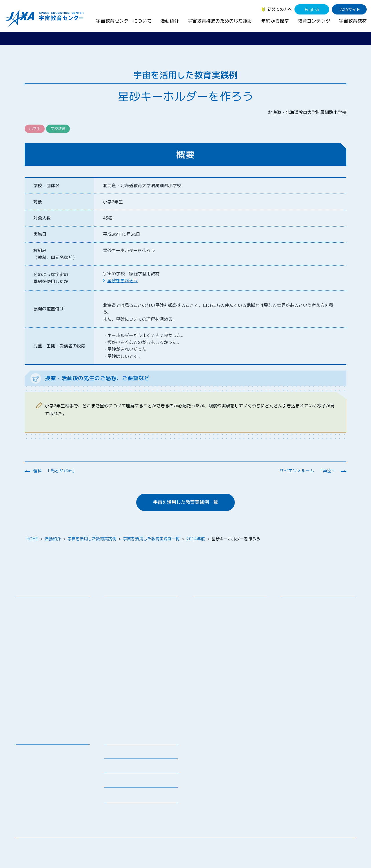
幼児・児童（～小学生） (308, 603)
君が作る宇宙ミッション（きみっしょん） (143, 680)
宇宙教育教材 (353, 21)
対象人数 (42, 218)
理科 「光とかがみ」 (55, 471)
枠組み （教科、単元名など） (55, 254)
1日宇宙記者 (120, 691)
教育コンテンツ (314, 21)
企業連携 (205, 624)
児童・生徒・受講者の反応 (59, 346)
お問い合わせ (32, 624)
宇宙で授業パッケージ (129, 632)
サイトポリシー (341, 846)
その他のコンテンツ (39, 803)
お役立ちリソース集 (39, 775)
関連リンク (114, 768)
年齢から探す (275, 21)
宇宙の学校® (121, 647)
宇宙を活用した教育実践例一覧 (185, 502)
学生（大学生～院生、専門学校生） (318, 618)
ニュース (112, 739)
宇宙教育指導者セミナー (131, 655)
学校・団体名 (46, 186)
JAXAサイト (349, 9)
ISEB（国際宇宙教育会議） (133, 712)
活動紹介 (170, 21)
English (312, 9)
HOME (32, 539)
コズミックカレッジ (127, 640)
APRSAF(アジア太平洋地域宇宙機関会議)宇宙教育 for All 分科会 (143, 701)
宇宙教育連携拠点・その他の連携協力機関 (55, 614)
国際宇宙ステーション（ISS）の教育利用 (48, 793)
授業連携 (117, 611)
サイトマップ (307, 846)
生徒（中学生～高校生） (308, 611)
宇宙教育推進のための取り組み (220, 21)
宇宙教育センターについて (124, 21)
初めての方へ (280, 9)
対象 (38, 202)
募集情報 (112, 753)
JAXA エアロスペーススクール (136, 670)
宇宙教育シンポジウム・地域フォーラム (219, 606)
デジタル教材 (32, 759)
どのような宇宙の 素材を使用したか (51, 278)
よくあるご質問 (119, 782)
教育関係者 (296, 633)
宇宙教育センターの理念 (43, 603)
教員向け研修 (121, 603)
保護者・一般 (298, 626)
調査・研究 (207, 617)
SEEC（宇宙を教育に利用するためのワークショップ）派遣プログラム (142, 621)
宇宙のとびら (32, 767)
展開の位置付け (49, 309)
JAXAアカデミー (124, 662)
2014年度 (196, 539)
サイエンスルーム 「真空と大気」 (308, 471)
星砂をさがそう (122, 281)
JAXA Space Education (42, 811)
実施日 (40, 234)
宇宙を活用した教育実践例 (92, 539)
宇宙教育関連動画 (37, 782)
